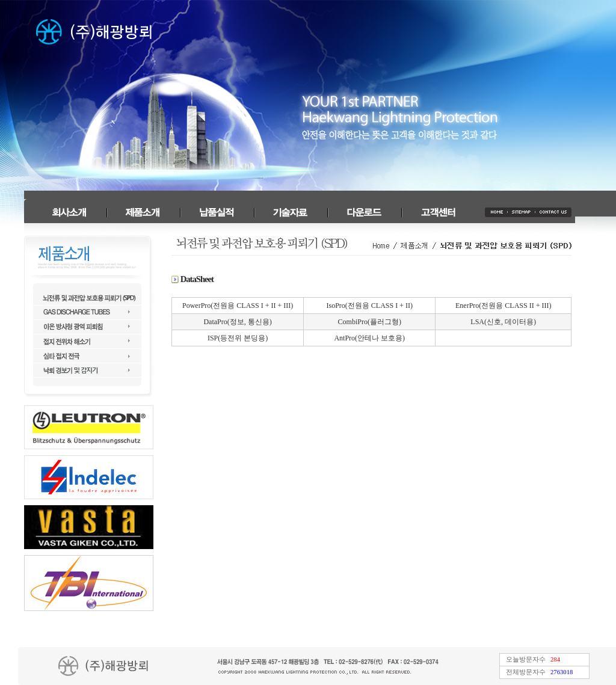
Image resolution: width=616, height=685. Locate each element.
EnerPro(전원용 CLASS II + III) (503, 306)
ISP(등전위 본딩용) (238, 338)
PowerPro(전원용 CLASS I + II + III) (238, 306)
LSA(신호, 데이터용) (503, 322)
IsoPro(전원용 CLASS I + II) (370, 306)
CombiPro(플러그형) (370, 322)
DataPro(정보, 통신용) (237, 322)
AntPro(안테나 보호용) (369, 338)
